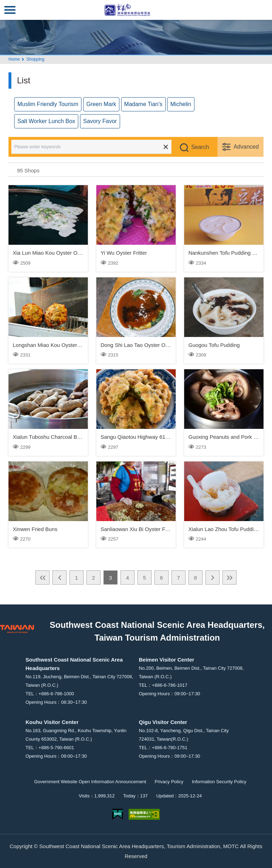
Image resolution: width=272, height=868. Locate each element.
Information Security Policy (219, 782)
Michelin (181, 104)
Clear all (166, 147)
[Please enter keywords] (96, 147)
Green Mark (101, 104)
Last (229, 577)
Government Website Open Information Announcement (90, 782)
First (42, 577)
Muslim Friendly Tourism (48, 104)
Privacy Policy (169, 782)
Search (200, 147)
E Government (118, 814)
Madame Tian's (143, 104)
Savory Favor (100, 121)
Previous (59, 577)
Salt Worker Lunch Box (46, 121)
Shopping (35, 59)
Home (14, 59)
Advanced (246, 147)
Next (212, 577)
